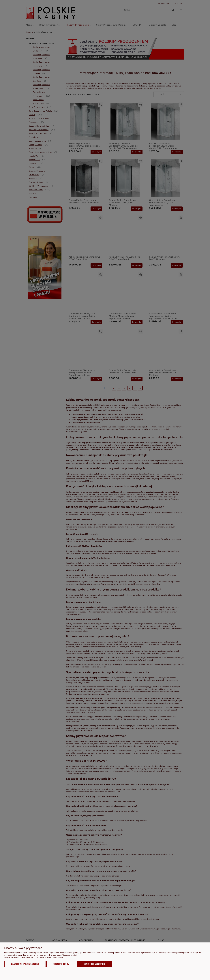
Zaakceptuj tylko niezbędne (25, 964)
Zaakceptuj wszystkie (94, 964)
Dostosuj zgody (61, 964)
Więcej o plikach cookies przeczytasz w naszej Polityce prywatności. (34, 957)
